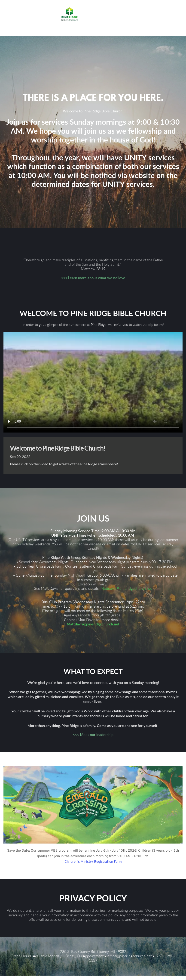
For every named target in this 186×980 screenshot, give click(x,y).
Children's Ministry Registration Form (93, 866)
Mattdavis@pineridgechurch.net (126, 593)
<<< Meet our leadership (93, 739)
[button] (70, 30)
